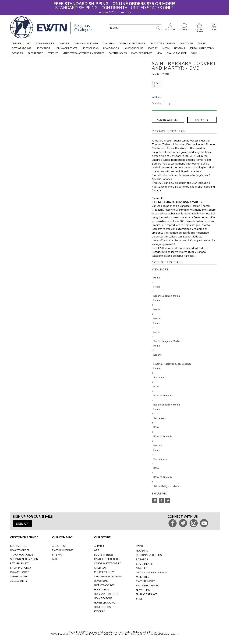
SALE (139, 599)
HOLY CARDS (102, 590)
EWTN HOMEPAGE (63, 550)
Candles (64, 44)
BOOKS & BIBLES (104, 555)
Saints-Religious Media (166, 486)
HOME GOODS (102, 607)
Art (29, 44)
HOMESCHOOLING (105, 603)
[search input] (135, 28)
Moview (158, 446)
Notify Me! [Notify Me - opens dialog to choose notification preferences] (202, 120)
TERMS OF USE (19, 577)
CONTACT (184, 29)
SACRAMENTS (144, 564)
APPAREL (99, 546)
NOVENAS (142, 551)
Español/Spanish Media (167, 296)
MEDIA (140, 546)
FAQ (54, 559)
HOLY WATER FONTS (106, 594)
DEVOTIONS (101, 581)
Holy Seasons (90, 49)
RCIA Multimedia (163, 396)
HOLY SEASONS (103, 598)
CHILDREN (100, 568)
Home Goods (111, 49)
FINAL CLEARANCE (147, 594)
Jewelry (153, 49)
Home (157, 278)
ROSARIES (142, 559)
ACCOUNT (170, 29)
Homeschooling (133, 49)
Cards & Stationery (86, 44)
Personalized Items (202, 49)
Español (203, 44)
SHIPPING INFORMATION (24, 559)
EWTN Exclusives (142, 53)
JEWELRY (99, 611)
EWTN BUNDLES (146, 581)
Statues (53, 53)
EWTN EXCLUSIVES (147, 586)
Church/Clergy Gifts (132, 44)
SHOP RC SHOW (200, 30)
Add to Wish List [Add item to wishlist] (168, 120)
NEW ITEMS (143, 590)
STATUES (142, 568)
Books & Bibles (45, 44)
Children (108, 44)
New (159, 53)
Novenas (180, 49)
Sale (194, 53)
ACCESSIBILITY (19, 581)
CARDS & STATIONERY (107, 563)
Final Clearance (177, 53)
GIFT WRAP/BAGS (104, 585)
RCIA (156, 387)
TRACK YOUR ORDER (22, 555)
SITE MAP (58, 555)
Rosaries (17, 53)
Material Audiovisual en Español (172, 364)
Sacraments (35, 53)
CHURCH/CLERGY (104, 572)
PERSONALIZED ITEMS (149, 555)
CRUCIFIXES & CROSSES (108, 577)
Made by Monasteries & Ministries (83, 53)
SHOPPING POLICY (21, 568)
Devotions (187, 44)
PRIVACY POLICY (20, 572)
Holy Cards (43, 49)
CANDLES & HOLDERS (107, 559)
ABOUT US (59, 546)
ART (97, 550)
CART (213, 29)
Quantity (157, 103)
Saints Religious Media (167, 341)
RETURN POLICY (20, 563)
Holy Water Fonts (66, 49)
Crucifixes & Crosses (162, 44)
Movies (157, 319)
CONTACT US (18, 546)
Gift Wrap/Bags (22, 49)
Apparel (17, 44)
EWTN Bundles (118, 53)
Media (166, 49)
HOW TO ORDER (20, 550)
